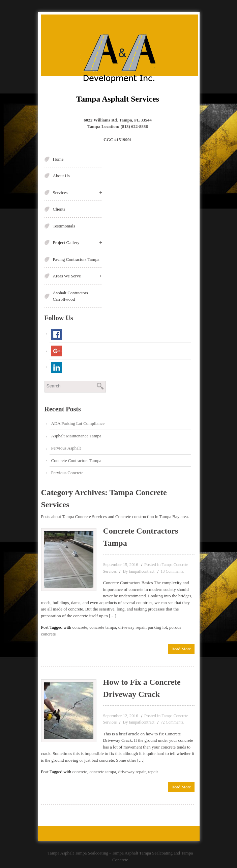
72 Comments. (172, 722)
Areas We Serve (77, 276)
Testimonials (64, 226)
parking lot (158, 627)
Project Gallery (77, 242)
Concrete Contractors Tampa (76, 460)
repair (153, 772)
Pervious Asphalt (66, 448)
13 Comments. (172, 571)
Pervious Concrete (67, 473)
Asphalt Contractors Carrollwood (70, 296)
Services (77, 193)
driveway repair (132, 627)
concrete (80, 627)
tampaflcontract (142, 571)
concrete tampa (103, 627)
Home (58, 159)
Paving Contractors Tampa (76, 259)
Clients (59, 209)
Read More (181, 649)
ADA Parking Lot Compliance (78, 423)
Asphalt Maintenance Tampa (76, 436)
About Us (61, 176)
